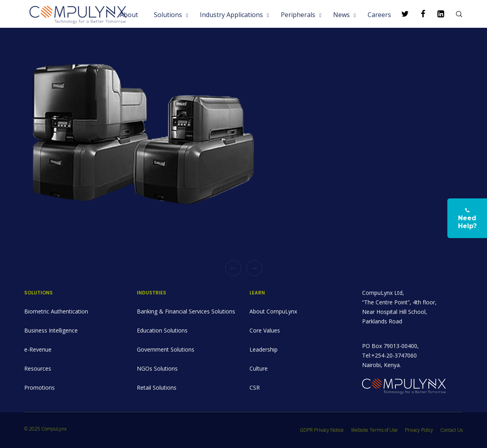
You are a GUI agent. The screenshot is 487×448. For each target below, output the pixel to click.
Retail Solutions (157, 387)
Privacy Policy (419, 430)
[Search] (454, 14)
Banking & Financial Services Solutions (186, 311)
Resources (38, 368)
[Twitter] (400, 14)
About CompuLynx (273, 311)
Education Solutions (162, 330)
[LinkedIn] (436, 14)
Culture (259, 368)
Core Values (265, 330)
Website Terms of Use (374, 430)
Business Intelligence (51, 330)
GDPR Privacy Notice (322, 430)
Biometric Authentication (56, 311)
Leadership (264, 349)
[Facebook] (418, 14)
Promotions (39, 387)
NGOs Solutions (157, 368)
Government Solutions (166, 349)
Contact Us (452, 430)
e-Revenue (38, 349)
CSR (255, 387)
